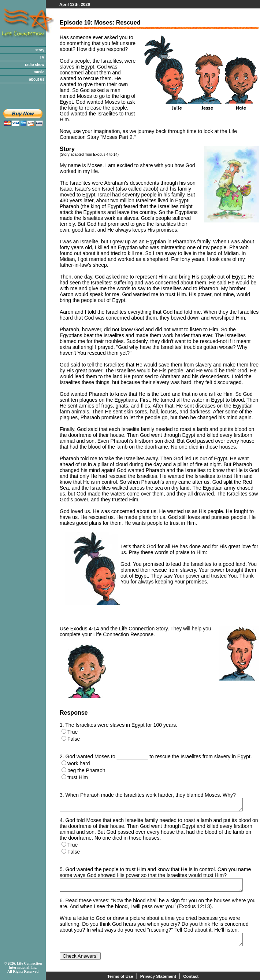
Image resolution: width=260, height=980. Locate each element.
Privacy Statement (158, 976)
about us (37, 79)
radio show (35, 65)
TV (42, 57)
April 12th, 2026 (75, 4)
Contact (191, 976)
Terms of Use (120, 976)
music (39, 72)
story (40, 50)
